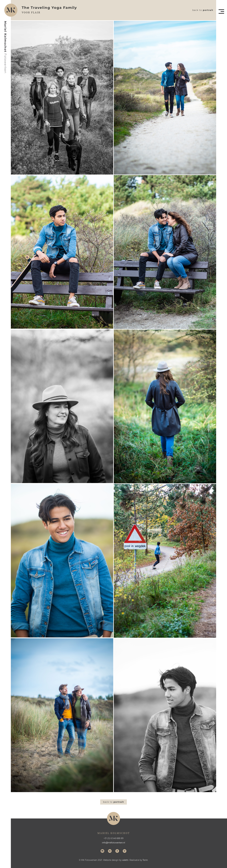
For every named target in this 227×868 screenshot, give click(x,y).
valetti (125, 860)
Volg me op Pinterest (125, 851)
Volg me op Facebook (117, 851)
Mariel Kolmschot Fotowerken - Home (6, 47)
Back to (203, 10)
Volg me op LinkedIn (110, 851)
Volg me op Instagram (102, 851)
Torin (145, 860)
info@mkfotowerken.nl (113, 843)
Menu (221, 12)
